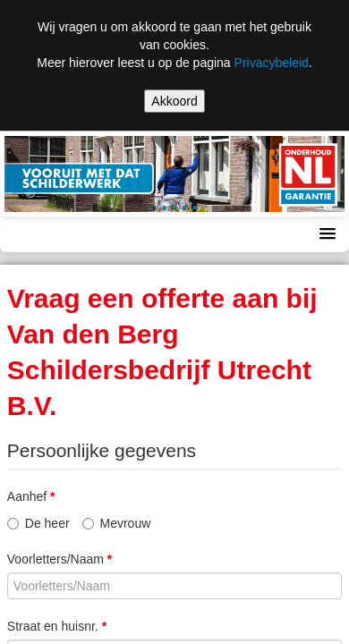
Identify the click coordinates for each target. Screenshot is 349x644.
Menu (32, 234)
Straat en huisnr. (57, 626)
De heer (38, 523)
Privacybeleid (272, 63)
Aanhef (31, 496)
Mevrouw (117, 523)
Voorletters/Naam (60, 559)
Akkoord (174, 101)
